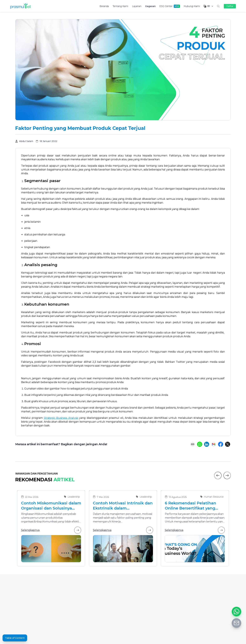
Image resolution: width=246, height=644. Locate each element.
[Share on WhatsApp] (200, 444)
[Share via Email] (214, 444)
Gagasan (150, 6)
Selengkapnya (51, 530)
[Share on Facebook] (221, 444)
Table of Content (15, 638)
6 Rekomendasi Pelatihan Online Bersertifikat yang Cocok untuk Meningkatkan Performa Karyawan (193, 506)
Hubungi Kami (192, 6)
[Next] (227, 475)
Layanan (137, 6)
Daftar (230, 6)
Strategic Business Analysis (61, 418)
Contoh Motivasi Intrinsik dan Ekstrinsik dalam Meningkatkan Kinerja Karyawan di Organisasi (123, 506)
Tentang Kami (120, 6)
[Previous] (218, 475)
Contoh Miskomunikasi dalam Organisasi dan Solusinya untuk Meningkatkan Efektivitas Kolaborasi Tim (51, 506)
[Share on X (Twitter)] (228, 444)
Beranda (104, 6)
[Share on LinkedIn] (207, 444)
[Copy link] (193, 444)
